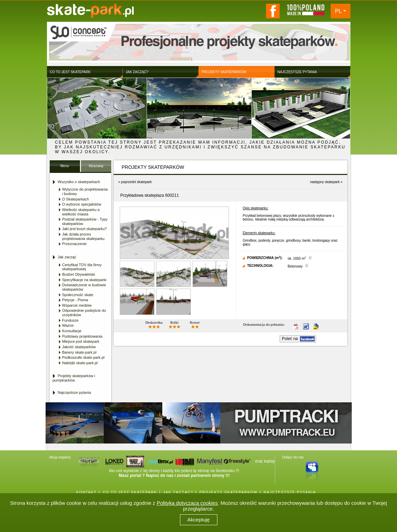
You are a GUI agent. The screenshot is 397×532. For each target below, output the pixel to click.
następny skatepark (325, 182)
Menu (64, 166)
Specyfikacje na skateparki (84, 280)
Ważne (68, 325)
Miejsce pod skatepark (81, 341)
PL (338, 11)
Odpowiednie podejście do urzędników (84, 313)
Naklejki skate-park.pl (80, 363)
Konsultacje (72, 331)
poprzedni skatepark (136, 182)
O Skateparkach (76, 199)
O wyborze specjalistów (82, 204)
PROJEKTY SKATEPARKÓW (228, 492)
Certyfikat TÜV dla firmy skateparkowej (82, 267)
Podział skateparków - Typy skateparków (85, 221)
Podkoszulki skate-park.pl (84, 357)
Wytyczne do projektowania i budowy (85, 191)
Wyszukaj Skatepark (96, 168)
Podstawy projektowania (82, 336)
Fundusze (70, 320)
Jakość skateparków (79, 347)
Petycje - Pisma (75, 300)
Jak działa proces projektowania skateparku (84, 236)
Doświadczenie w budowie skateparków (84, 287)
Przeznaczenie (75, 244)
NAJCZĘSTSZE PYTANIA (290, 492)
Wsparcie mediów (77, 305)
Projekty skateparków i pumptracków (74, 378)
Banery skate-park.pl (79, 352)
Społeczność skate (78, 295)
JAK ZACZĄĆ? (178, 492)
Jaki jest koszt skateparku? (85, 229)
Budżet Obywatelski (79, 274)
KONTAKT (86, 492)
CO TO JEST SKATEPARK (130, 492)
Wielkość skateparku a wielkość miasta (81, 212)
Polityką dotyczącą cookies (187, 503)
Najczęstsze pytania (75, 392)
